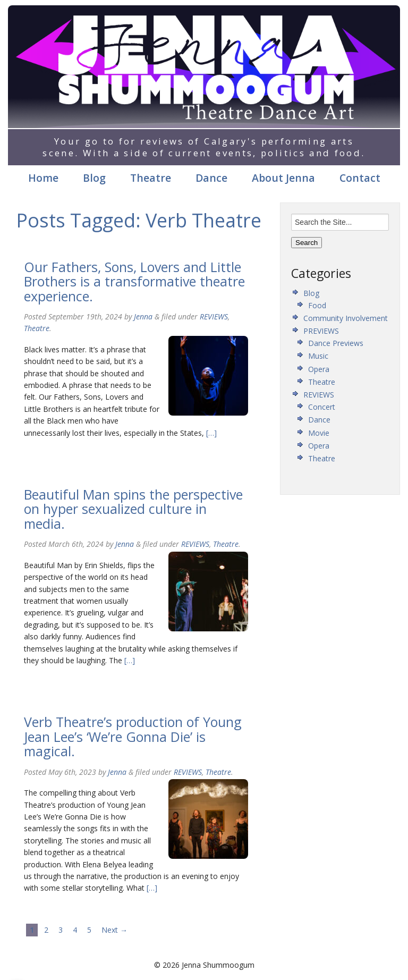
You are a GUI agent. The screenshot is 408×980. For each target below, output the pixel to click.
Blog (94, 178)
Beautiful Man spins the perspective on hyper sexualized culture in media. (133, 509)
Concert (322, 407)
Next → (114, 930)
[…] (210, 433)
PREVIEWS (321, 331)
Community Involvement (346, 318)
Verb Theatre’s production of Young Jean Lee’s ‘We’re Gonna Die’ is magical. (133, 736)
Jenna (143, 316)
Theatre (151, 178)
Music (318, 356)
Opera (319, 369)
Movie (319, 433)
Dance (211, 178)
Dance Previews (336, 343)
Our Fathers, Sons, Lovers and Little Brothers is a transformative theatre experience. (134, 281)
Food (317, 305)
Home (43, 178)
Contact (360, 178)
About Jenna (283, 178)
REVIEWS (214, 316)
